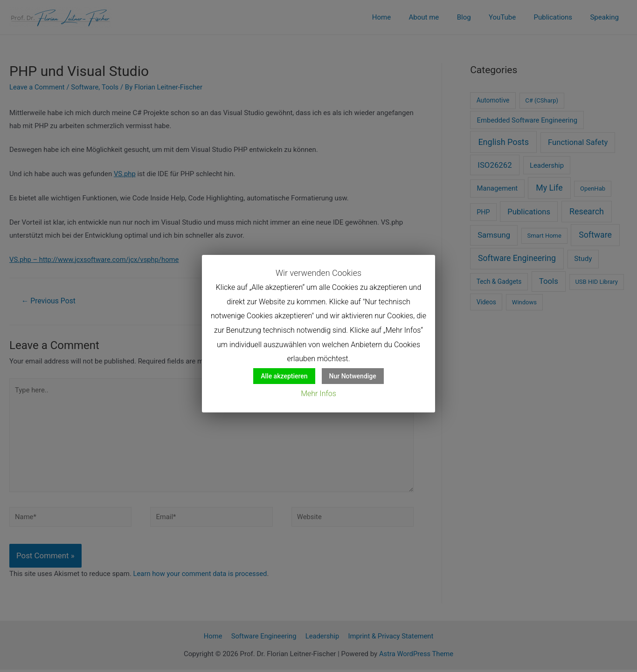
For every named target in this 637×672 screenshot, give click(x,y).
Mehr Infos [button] (318, 394)
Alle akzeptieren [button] (284, 376)
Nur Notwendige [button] (353, 376)
